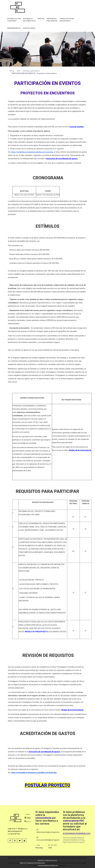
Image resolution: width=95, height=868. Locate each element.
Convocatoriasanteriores (67, 20)
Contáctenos (29, 28)
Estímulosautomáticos (29, 20)
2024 (18, 71)
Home (12, 71)
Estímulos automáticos (31, 71)
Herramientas (14, 28)
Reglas (41, 19)
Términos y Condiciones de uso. (47, 861)
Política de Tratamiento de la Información (32, 863)
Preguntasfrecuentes (52, 20)
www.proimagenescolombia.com (48, 866)
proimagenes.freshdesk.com (77, 833)
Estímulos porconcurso (14, 20)
